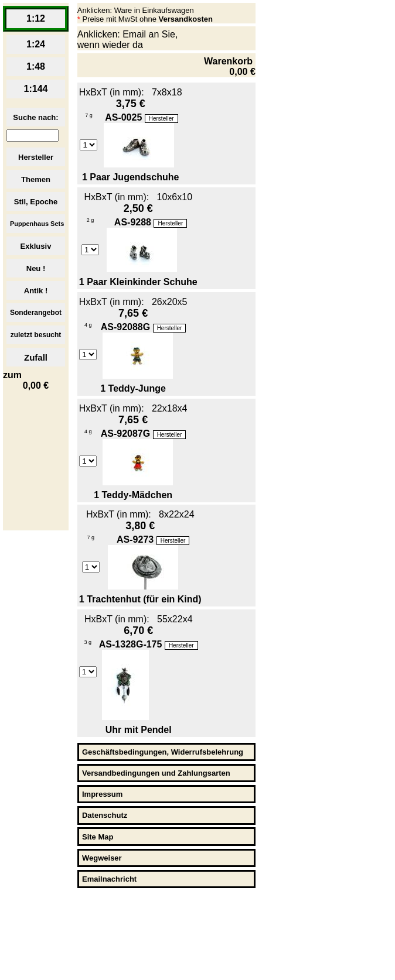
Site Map (98, 837)
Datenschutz (105, 815)
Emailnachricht (109, 879)
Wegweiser (102, 858)
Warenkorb (230, 67)
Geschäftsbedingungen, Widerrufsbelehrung (163, 752)
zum (36, 381)
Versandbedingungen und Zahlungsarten (156, 773)
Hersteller (161, 119)
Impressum (102, 794)
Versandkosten (186, 19)
